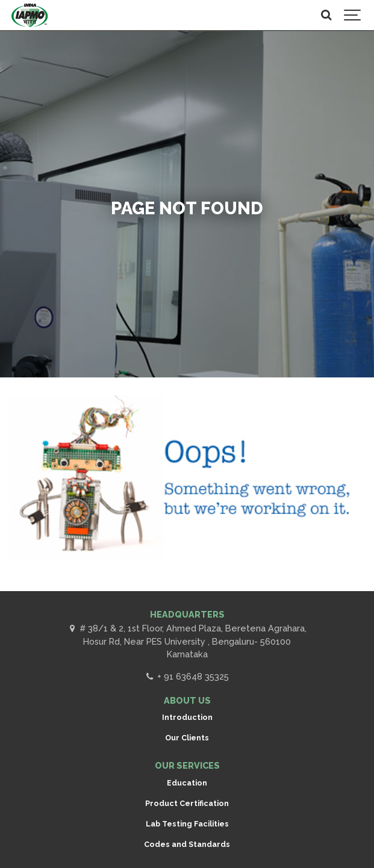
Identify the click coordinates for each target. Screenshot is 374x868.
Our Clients (187, 738)
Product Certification (187, 803)
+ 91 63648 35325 (187, 676)
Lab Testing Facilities (187, 824)
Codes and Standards (187, 844)
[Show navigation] (353, 15)
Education (187, 783)
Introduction (187, 717)
